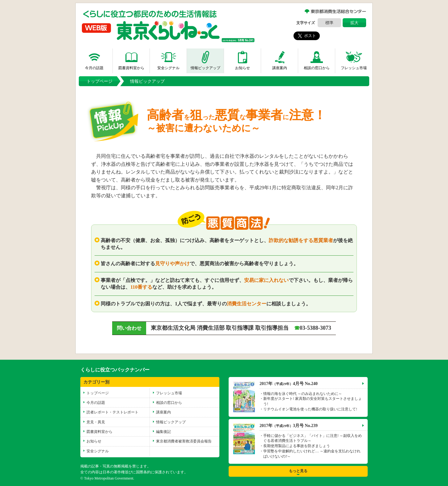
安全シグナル (168, 59)
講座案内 (280, 59)
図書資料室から (131, 59)
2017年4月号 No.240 (289, 383)
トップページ (99, 81)
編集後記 (163, 432)
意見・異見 (96, 422)
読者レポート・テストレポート (112, 412)
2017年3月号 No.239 (289, 425)
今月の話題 (94, 59)
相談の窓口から (317, 59)
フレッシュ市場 (354, 59)
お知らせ (243, 59)
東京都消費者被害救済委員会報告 (184, 441)
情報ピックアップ (205, 59)
